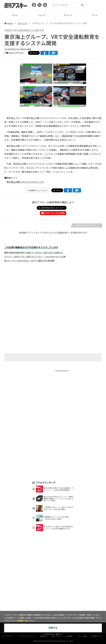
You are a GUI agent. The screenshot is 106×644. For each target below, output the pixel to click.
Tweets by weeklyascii (62, 371)
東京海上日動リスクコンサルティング (25, 182)
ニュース (66, 15)
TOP (13, 15)
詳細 (20, 621)
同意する (53, 628)
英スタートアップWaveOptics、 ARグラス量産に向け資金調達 (29, 261)
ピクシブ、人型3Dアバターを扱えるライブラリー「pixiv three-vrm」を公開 (35, 257)
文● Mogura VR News (14, 53)
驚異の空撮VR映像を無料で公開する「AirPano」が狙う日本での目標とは (34, 253)
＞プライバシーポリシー (53, 634)
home (8, 23)
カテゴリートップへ (86, 225)
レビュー (40, 15)
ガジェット (93, 15)
